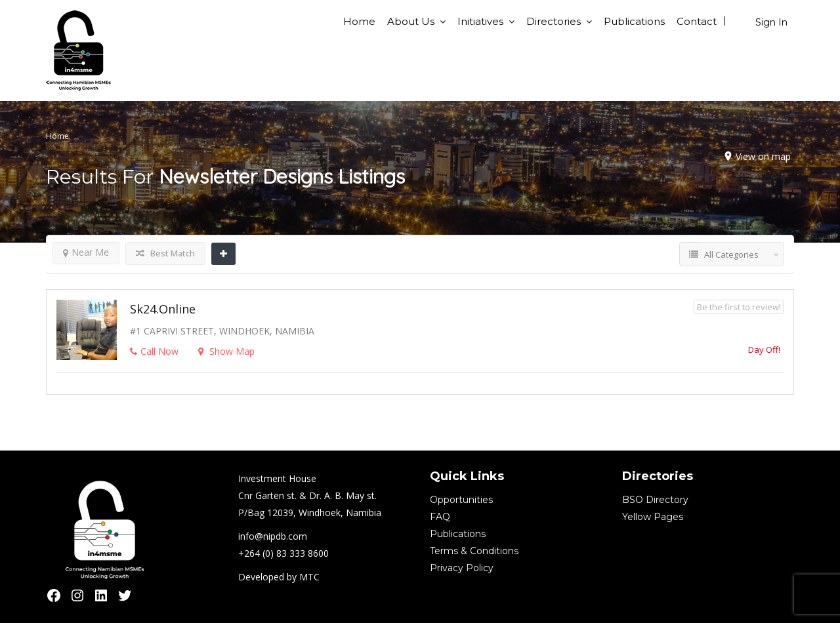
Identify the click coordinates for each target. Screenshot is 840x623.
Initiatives (480, 21)
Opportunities (461, 500)
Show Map (226, 351)
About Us (411, 21)
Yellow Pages (653, 517)
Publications (634, 21)
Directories (554, 21)
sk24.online (163, 309)
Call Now (154, 351)
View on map (763, 156)
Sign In (771, 22)
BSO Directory (655, 500)
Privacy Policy (462, 568)
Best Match (165, 253)
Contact (697, 21)
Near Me (86, 252)
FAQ (440, 517)
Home (359, 21)
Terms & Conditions (474, 551)
